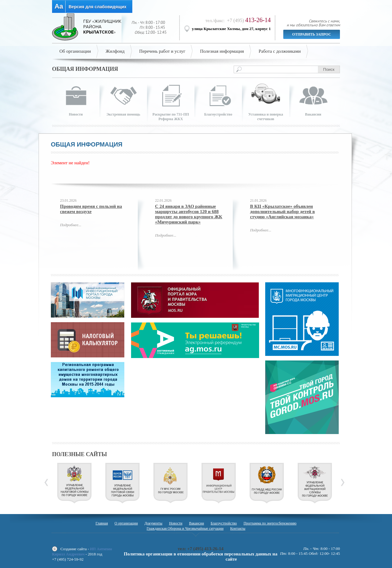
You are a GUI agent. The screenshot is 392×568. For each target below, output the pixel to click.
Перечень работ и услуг (162, 51)
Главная (102, 523)
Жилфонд (115, 51)
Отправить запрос (312, 34)
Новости (176, 523)
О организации (126, 523)
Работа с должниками (280, 51)
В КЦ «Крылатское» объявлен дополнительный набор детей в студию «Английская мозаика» (282, 212)
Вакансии (196, 523)
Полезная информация (222, 51)
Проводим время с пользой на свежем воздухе (91, 209)
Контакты (238, 528)
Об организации (75, 51)
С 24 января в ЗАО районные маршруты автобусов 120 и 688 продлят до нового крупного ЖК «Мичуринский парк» (189, 214)
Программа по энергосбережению (270, 523)
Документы (153, 523)
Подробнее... (71, 225)
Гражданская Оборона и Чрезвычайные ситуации (185, 528)
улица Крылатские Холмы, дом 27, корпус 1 (232, 29)
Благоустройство (224, 523)
